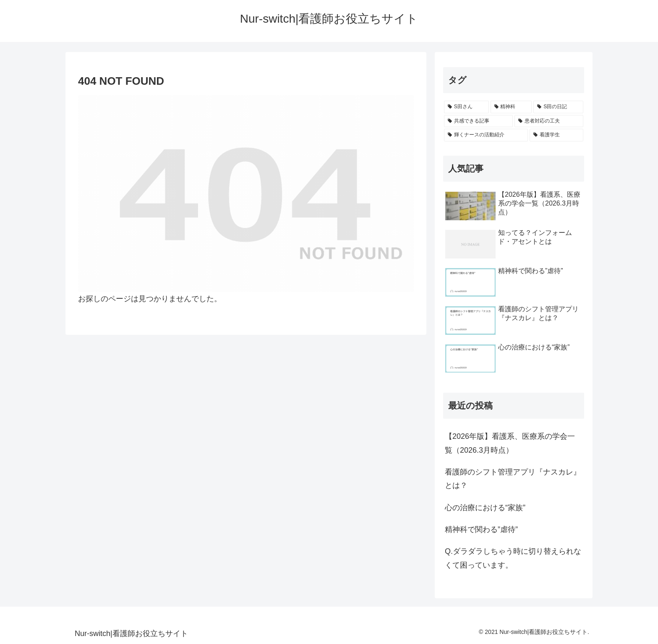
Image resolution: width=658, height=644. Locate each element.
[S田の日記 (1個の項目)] (558, 107)
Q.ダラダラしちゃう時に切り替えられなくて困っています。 (513, 558)
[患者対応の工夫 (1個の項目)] (549, 121)
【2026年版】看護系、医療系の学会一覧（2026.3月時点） (510, 443)
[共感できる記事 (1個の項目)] (478, 121)
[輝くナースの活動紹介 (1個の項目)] (486, 135)
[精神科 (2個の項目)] (511, 107)
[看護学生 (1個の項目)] (556, 135)
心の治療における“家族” (485, 508)
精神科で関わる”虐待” (481, 529)
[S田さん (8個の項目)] (466, 107)
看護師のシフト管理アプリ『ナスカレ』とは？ (513, 479)
